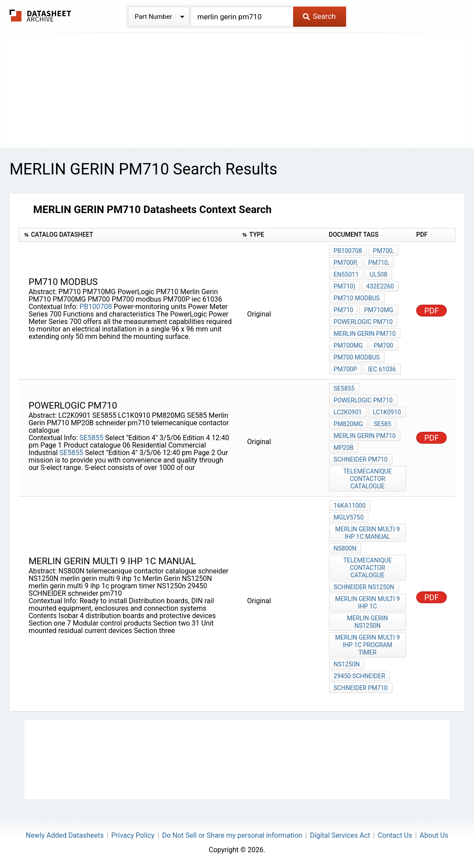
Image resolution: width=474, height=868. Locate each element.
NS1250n (347, 664)
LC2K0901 (348, 412)
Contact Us (395, 835)
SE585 (382, 424)
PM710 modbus (357, 298)
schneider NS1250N (364, 587)
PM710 (344, 310)
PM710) (345, 286)
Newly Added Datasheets (65, 835)
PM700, (383, 251)
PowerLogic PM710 (363, 322)
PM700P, (346, 263)
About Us (434, 835)
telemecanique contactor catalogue (367, 479)
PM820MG (348, 424)
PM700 (384, 345)
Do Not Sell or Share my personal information (232, 835)
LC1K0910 (387, 412)
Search (319, 16)
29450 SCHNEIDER (360, 676)
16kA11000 (350, 505)
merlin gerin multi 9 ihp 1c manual (367, 533)
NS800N (345, 548)
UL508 (378, 274)
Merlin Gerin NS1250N (368, 622)
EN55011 (346, 274)
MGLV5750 (349, 517)
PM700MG (348, 345)
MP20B (344, 448)
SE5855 (92, 438)
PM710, (379, 263)
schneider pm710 (361, 459)
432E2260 (380, 286)
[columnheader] (128, 235)
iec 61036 (382, 369)
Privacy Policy (133, 835)
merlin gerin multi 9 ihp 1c (367, 603)
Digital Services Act (340, 835)
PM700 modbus (357, 357)
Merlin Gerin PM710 (365, 334)
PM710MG (378, 310)
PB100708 (96, 307)
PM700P (346, 369)
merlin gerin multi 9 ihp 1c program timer (367, 645)
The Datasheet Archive (41, 16)
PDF (432, 311)
